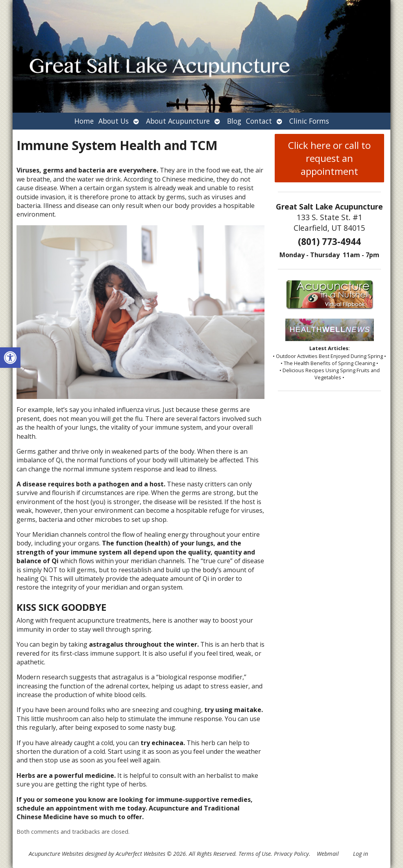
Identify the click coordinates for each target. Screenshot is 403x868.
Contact (259, 121)
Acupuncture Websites (56, 854)
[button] (10, 358)
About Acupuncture (178, 121)
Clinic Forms (309, 121)
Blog (234, 121)
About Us (114, 121)
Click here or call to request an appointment (329, 158)
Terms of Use (255, 854)
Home (84, 121)
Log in (360, 854)
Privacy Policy (291, 854)
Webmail (328, 854)
